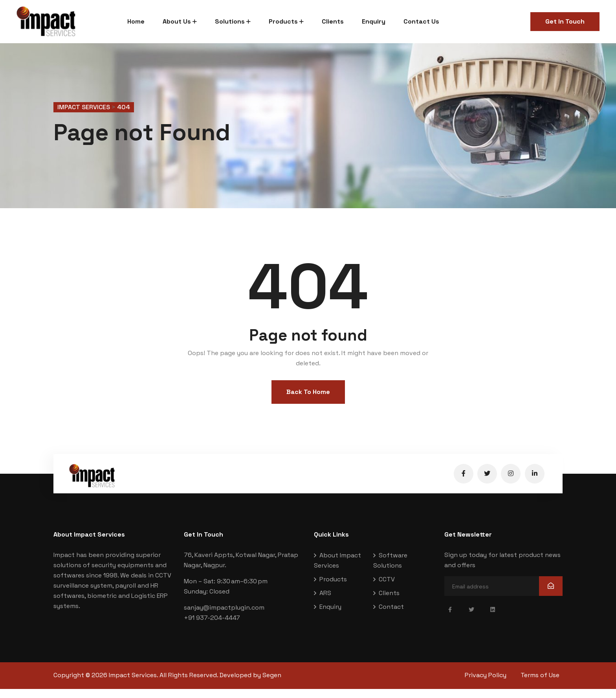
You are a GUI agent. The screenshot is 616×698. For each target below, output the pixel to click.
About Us (177, 21)
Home (136, 21)
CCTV (387, 589)
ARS (325, 603)
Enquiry (374, 21)
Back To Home (308, 402)
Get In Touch (565, 21)
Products (283, 21)
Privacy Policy (486, 685)
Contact (391, 616)
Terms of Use (543, 685)
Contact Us (421, 21)
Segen (272, 685)
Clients (333, 21)
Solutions (230, 21)
